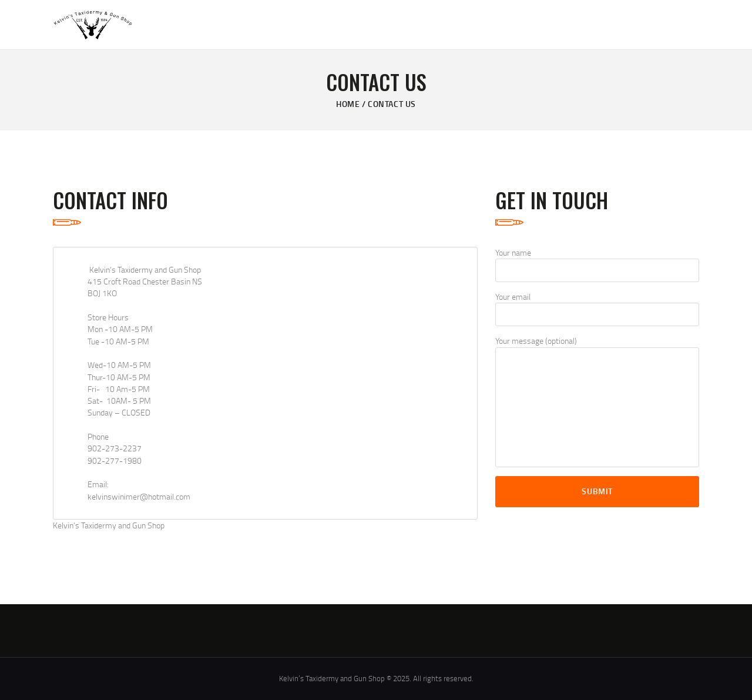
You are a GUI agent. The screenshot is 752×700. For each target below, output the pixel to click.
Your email (597, 309)
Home (348, 104)
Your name (597, 264)
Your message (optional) (597, 401)
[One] (360, 383)
